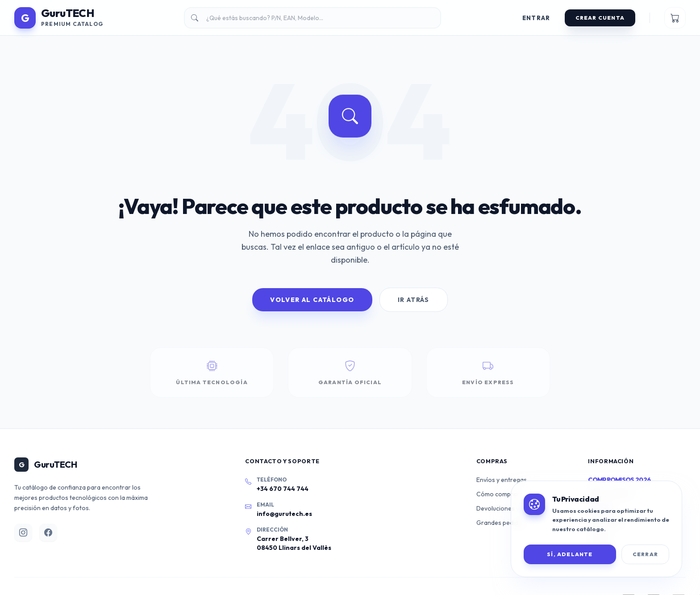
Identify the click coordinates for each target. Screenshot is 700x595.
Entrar (536, 18)
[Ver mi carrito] (675, 18)
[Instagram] (23, 532)
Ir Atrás (414, 300)
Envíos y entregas (502, 480)
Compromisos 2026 (619, 480)
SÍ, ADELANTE (570, 554)
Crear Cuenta (600, 18)
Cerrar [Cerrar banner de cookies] (645, 554)
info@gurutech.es (284, 514)
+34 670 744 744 (283, 489)
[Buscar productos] (312, 18)
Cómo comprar (498, 494)
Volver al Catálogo (312, 300)
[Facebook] (48, 532)
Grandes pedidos (501, 523)
